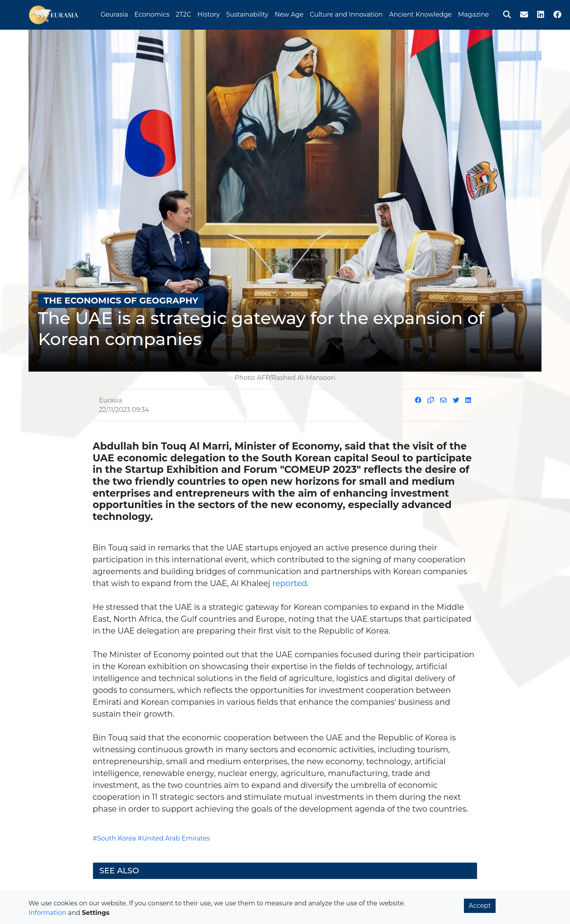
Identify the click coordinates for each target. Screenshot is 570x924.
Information (47, 913)
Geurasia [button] (114, 13)
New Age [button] (289, 13)
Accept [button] (480, 906)
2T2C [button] (183, 13)
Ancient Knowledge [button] (420, 13)
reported (290, 583)
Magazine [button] (473, 13)
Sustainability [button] (247, 13)
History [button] (209, 13)
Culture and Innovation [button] (346, 13)
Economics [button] (152, 13)
